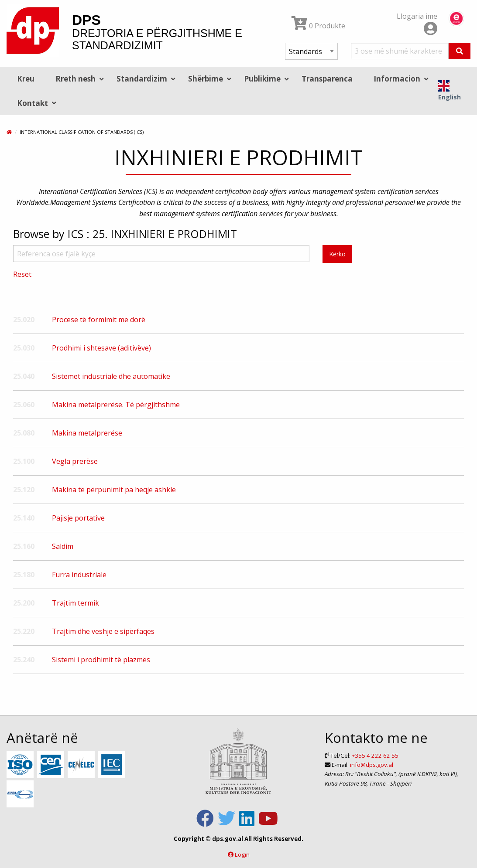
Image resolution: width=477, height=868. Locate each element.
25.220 (24, 631)
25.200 (24, 603)
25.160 (24, 546)
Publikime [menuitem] (262, 79)
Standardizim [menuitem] (142, 79)
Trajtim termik (75, 603)
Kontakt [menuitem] (33, 103)
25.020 (24, 320)
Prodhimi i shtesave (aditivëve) (101, 348)
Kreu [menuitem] (26, 79)
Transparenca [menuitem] (327, 79)
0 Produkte (318, 26)
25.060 (24, 405)
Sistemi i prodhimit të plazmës (101, 660)
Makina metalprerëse (87, 433)
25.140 (24, 518)
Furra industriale (79, 575)
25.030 (24, 348)
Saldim (63, 546)
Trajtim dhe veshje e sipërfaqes (103, 631)
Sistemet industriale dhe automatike (111, 376)
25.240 (24, 660)
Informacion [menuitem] (397, 79)
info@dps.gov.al (372, 765)
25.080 (24, 433)
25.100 (24, 461)
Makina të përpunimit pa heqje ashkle (114, 490)
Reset (22, 274)
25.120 (24, 490)
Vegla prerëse (75, 461)
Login (242, 854)
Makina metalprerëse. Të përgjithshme (116, 405)
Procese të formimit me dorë (99, 320)
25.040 (24, 376)
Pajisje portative (78, 518)
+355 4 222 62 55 (375, 756)
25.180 (24, 575)
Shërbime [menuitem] (206, 79)
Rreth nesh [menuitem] (75, 79)
